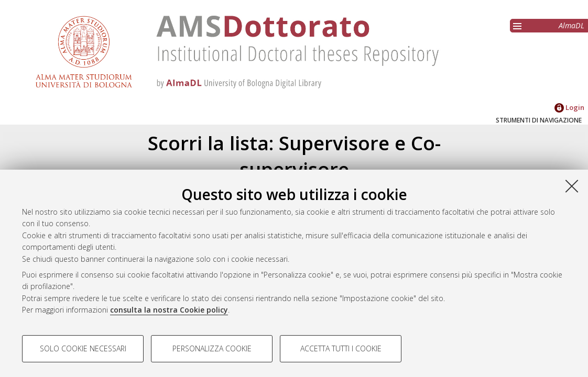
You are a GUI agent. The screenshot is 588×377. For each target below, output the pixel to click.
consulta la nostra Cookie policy (169, 310)
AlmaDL (571, 25)
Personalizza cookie (212, 348)
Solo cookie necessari (83, 348)
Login (569, 107)
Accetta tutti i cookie (341, 348)
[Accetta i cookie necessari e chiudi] (572, 186)
